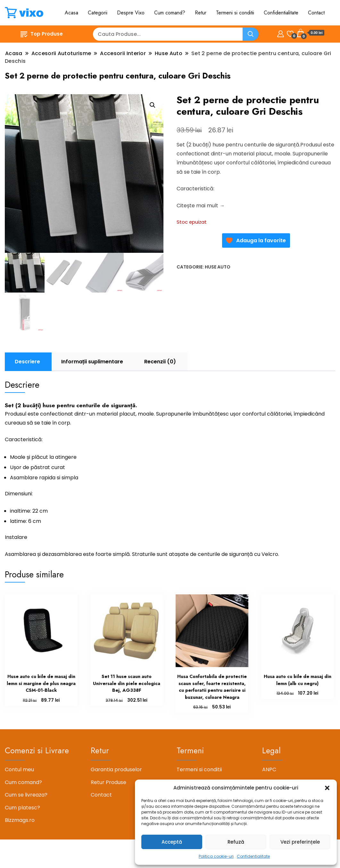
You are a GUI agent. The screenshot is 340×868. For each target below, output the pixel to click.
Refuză (236, 842)
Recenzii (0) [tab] (160, 362)
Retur (201, 13)
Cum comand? (170, 13)
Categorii (98, 13)
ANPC (269, 769)
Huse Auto (218, 267)
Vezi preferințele (300, 842)
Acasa (71, 13)
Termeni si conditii (235, 13)
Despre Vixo (131, 13)
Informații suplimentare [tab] (92, 362)
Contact (316, 13)
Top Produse (42, 34)
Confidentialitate (253, 856)
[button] (327, 788)
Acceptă (172, 842)
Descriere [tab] (27, 362)
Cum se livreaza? (26, 795)
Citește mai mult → (201, 206)
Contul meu (19, 769)
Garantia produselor (116, 769)
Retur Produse (108, 782)
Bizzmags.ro (20, 820)
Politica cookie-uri (216, 856)
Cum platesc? (22, 808)
